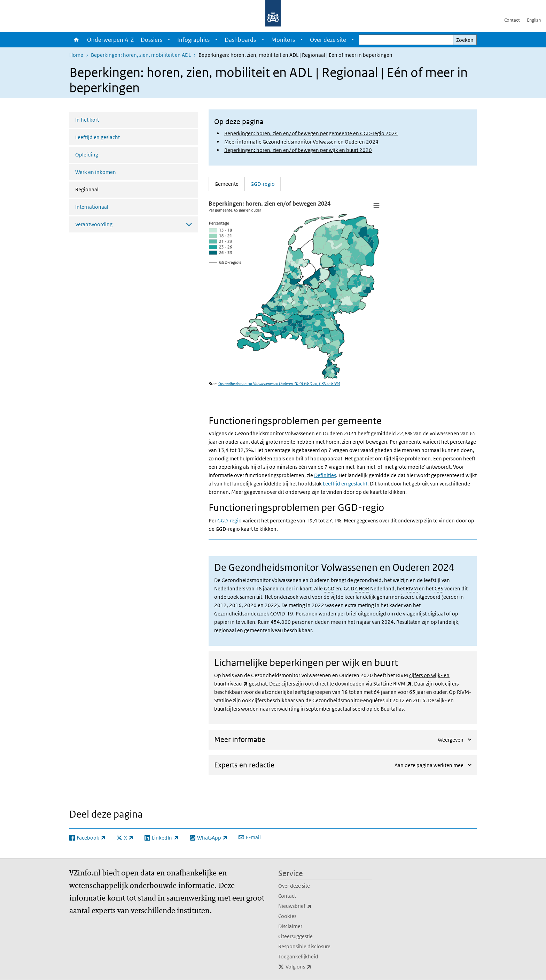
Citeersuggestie (295, 936)
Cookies (287, 916)
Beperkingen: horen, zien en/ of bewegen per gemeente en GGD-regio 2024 (311, 133)
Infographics (193, 40)
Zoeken (465, 40)
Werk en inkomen (96, 172)
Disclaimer (290, 926)
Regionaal (105, 189)
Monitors (283, 40)
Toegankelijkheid (298, 956)
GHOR (362, 588)
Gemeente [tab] (229, 183)
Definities (325, 475)
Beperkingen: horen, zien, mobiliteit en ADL (141, 55)
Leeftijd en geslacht (97, 137)
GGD (329, 588)
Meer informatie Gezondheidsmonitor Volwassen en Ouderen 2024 (301, 142)
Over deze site (328, 40)
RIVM (412, 588)
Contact (512, 20)
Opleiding (87, 155)
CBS (439, 588)
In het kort (87, 120)
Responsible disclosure (304, 946)
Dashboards (240, 40)
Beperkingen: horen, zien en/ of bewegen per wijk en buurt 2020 (298, 150)
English (534, 20)
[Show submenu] (169, 40)
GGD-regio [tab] (263, 183)
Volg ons (314, 967)
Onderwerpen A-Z (110, 40)
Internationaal (92, 207)
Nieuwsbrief (310, 906)
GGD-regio (229, 520)
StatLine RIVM (392, 684)
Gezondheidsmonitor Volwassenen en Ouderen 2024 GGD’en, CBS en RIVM (279, 384)
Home (76, 40)
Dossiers (151, 40)
